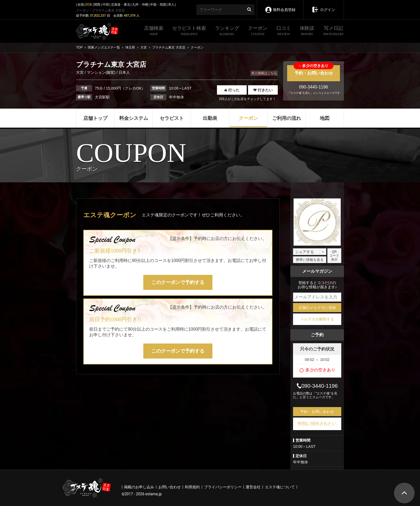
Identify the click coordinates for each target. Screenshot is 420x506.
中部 (106, 5)
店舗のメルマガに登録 (317, 308)
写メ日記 (334, 31)
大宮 (80, 72)
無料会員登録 (280, 6)
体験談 (307, 31)
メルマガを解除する (317, 319)
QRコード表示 (334, 256)
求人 (171, 5)
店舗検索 (154, 31)
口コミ (284, 31)
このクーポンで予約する (178, 282)
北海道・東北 (121, 5)
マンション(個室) (101, 72)
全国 (81, 5)
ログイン (323, 6)
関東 (89, 5)
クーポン (258, 31)
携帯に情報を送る (310, 260)
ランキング (227, 31)
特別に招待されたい (317, 424)
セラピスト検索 (189, 31)
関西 (97, 5)
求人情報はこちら (264, 73)
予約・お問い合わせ (314, 70)
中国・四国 (158, 5)
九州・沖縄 (140, 5)
